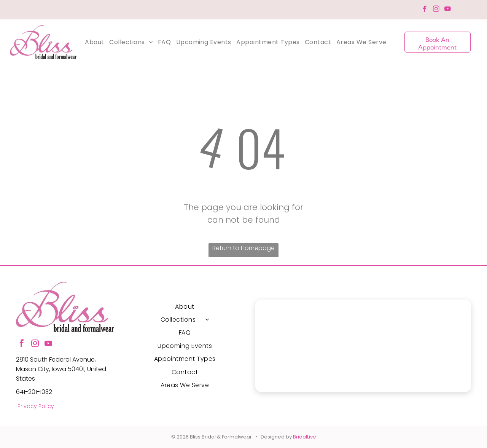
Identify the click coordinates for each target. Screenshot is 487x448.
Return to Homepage (243, 248)
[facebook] (425, 10)
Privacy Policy (36, 406)
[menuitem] (94, 42)
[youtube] (448, 10)
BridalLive (305, 437)
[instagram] (436, 10)
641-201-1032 (34, 392)
